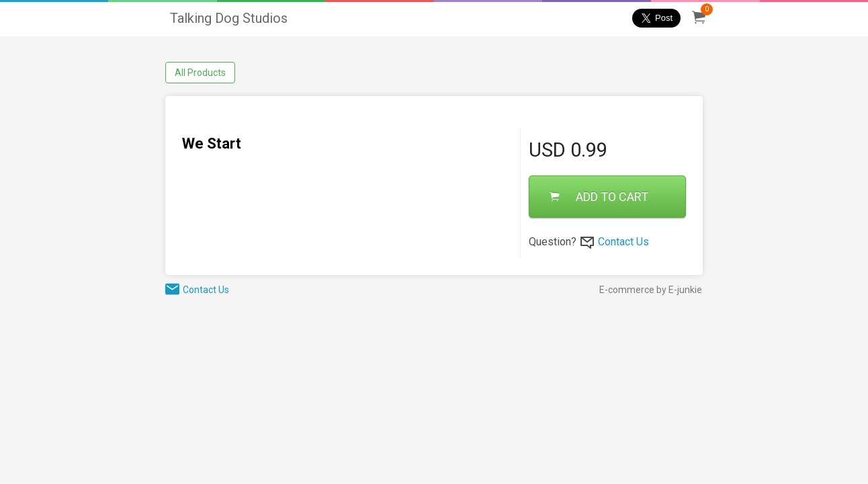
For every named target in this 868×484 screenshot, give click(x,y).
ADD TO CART (599, 197)
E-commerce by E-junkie (651, 290)
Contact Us (623, 242)
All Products (200, 73)
